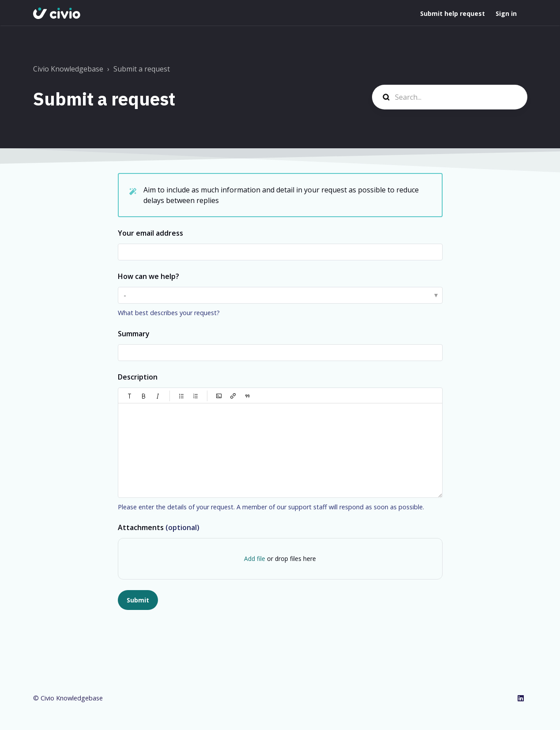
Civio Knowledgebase (68, 69)
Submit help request (453, 13)
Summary (134, 334)
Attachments (159, 527)
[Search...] (450, 97)
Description (138, 377)
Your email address (150, 233)
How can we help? (148, 276)
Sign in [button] (506, 13)
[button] (130, 396)
